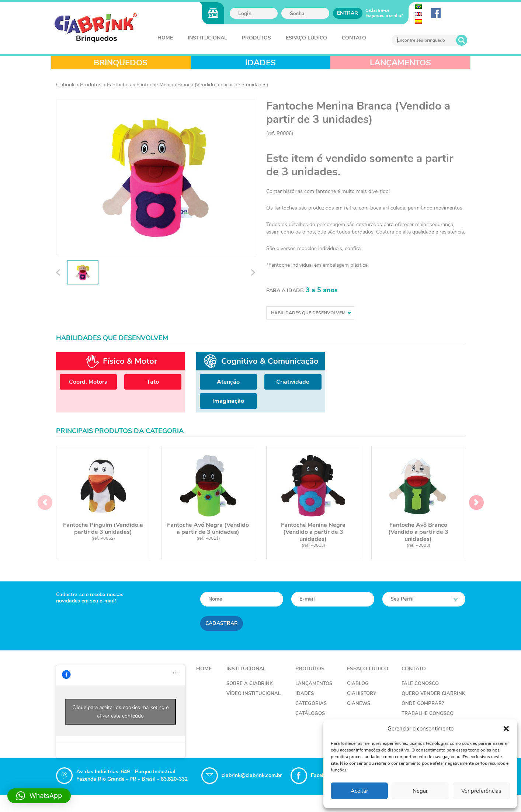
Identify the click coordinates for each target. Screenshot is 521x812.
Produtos (256, 38)
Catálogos (310, 714)
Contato (354, 38)
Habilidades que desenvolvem (311, 313)
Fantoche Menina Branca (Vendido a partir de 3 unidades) (202, 85)
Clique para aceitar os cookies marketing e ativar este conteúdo (120, 712)
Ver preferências (481, 791)
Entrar (348, 13)
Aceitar (359, 791)
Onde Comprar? (423, 704)
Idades (305, 694)
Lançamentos (314, 684)
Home (165, 38)
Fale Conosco (420, 684)
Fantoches (119, 85)
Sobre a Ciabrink (250, 684)
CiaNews (359, 704)
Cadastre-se (377, 10)
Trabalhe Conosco (428, 714)
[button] (506, 729)
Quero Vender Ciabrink (433, 694)
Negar (420, 791)
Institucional (207, 38)
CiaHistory (362, 694)
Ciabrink (65, 85)
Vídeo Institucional (253, 694)
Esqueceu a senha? (384, 15)
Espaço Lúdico (306, 38)
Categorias (311, 704)
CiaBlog (358, 684)
